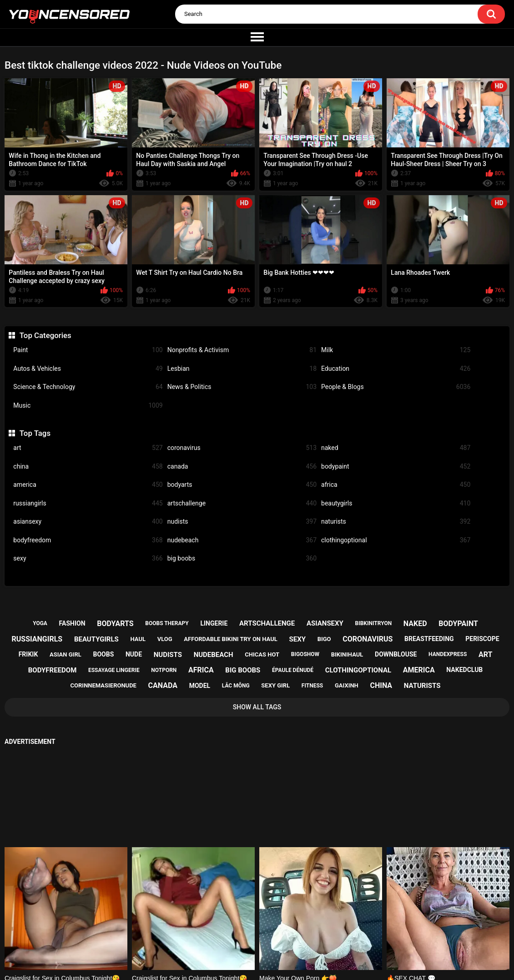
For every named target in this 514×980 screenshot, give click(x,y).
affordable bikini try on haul (231, 639)
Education (396, 369)
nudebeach (242, 540)
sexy (88, 558)
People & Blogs (396, 387)
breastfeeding (429, 639)
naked (396, 448)
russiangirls (88, 503)
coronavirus (242, 448)
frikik (28, 654)
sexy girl (275, 685)
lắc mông (236, 686)
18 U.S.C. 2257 (302, 940)
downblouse (396, 654)
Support (245, 940)
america (88, 485)
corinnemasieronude (103, 685)
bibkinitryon (374, 623)
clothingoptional (396, 540)
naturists (396, 522)
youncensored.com (247, 963)
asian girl (66, 654)
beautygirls (396, 503)
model (200, 686)
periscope (482, 639)
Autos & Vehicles (88, 369)
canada (242, 467)
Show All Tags (257, 707)
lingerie (214, 623)
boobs (103, 654)
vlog (165, 639)
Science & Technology (88, 387)
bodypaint (396, 467)
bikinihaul (347, 654)
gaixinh (347, 685)
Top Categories (45, 335)
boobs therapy (167, 623)
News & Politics (242, 387)
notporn (164, 670)
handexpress (448, 654)
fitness (312, 686)
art (88, 448)
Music (88, 406)
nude (134, 654)
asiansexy (88, 522)
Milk (396, 350)
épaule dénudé (293, 670)
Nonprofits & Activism (242, 350)
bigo (324, 639)
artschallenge (242, 503)
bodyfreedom (88, 540)
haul (138, 639)
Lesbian (242, 369)
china (88, 467)
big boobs (242, 558)
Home (200, 940)
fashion (72, 623)
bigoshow (305, 654)
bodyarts (242, 485)
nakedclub (464, 670)
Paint (88, 350)
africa (396, 485)
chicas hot (262, 654)
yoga (40, 623)
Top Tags (35, 433)
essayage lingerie (114, 670)
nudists (242, 522)
